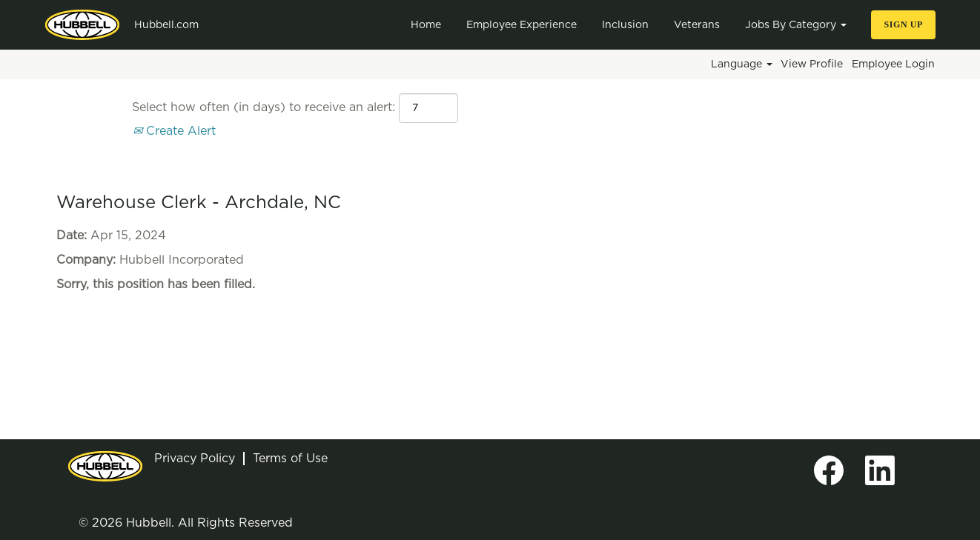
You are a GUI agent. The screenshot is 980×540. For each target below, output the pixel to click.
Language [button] (742, 64)
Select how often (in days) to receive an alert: (264, 107)
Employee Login (893, 64)
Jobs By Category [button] (796, 25)
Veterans (697, 25)
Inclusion (625, 25)
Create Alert (174, 131)
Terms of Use (290, 459)
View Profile (812, 64)
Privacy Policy (195, 459)
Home (426, 25)
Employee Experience (522, 25)
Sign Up (903, 24)
